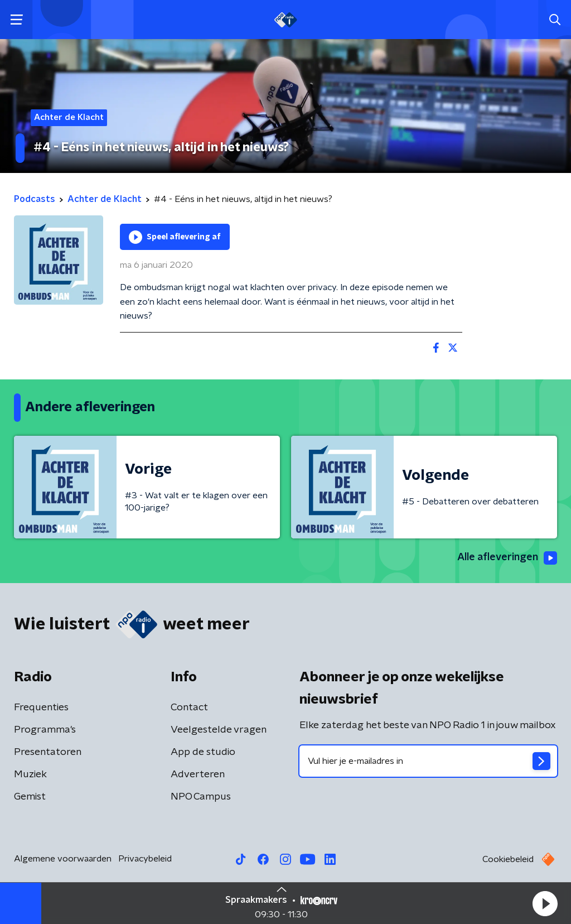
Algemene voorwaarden (63, 859)
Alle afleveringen (507, 558)
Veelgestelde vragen (219, 730)
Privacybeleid (145, 859)
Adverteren (198, 774)
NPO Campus (201, 797)
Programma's (45, 730)
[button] (545, 903)
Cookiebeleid (508, 859)
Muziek (30, 774)
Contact (189, 708)
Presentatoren (48, 752)
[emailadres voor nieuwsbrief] (428, 761)
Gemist (30, 797)
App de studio (203, 752)
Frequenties (41, 708)
